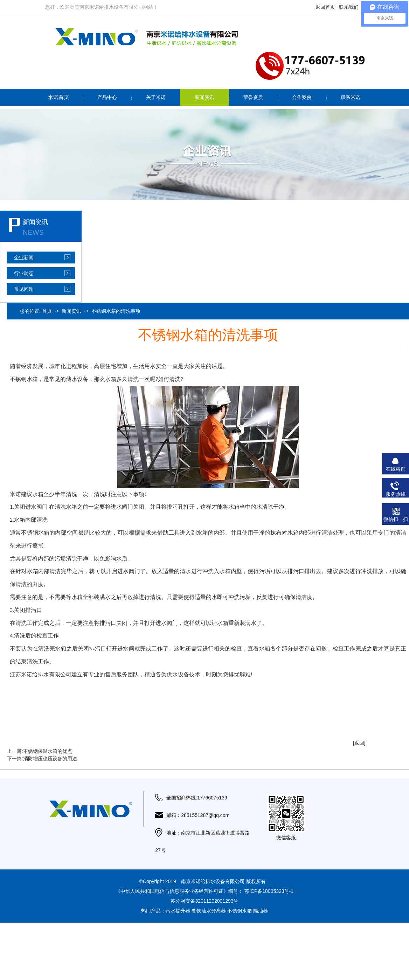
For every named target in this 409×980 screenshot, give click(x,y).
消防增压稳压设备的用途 (50, 759)
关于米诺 (156, 97)
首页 (47, 311)
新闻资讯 (204, 97)
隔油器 (261, 911)
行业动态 (24, 273)
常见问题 (24, 289)
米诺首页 (58, 97)
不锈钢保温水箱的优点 (48, 751)
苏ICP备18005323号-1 (269, 891)
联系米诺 (351, 97)
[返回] (359, 743)
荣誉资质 (253, 97)
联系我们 (349, 7)
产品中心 (107, 97)
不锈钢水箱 (240, 911)
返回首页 (325, 7)
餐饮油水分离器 (209, 911)
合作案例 (302, 97)
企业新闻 (24, 258)
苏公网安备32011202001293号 (204, 901)
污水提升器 (178, 911)
